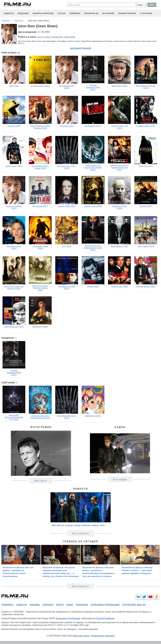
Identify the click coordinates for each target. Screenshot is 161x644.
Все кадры (120, 479)
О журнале (146, 13)
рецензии (23, 13)
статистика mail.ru (134, 605)
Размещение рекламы (103, 636)
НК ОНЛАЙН (108, 13)
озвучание (70, 37)
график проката (127, 13)
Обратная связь (81, 636)
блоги (60, 605)
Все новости (80, 533)
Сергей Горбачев (105, 618)
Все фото (41, 481)
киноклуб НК (91, 13)
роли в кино (44, 37)
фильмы (35, 605)
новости (9, 13)
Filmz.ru (146, 612)
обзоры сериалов (43, 13)
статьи (61, 13)
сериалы (48, 605)
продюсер (57, 37)
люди (70, 605)
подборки (82, 605)
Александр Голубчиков (68, 618)
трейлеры (75, 13)
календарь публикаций (105, 605)
